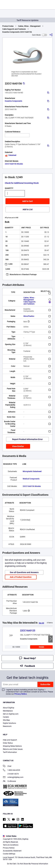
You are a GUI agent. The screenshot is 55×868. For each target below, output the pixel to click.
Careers (6, 717)
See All (41, 623)
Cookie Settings (9, 854)
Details (42, 647)
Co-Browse (9, 781)
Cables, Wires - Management (29, 26)
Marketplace (8, 711)
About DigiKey (9, 708)
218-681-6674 (11, 774)
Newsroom (7, 726)
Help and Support (10, 740)
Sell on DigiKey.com (11, 714)
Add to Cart (27, 201)
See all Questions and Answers (24, 572)
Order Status (8, 743)
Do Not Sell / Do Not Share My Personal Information (28, 864)
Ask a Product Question (21, 577)
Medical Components (31, 479)
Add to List (28, 209)
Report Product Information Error (27, 439)
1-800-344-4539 (12, 770)
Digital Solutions (9, 723)
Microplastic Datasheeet (32, 471)
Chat (7, 766)
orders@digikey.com (13, 777)
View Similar (18, 446)
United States (10, 836)
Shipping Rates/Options (12, 746)
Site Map (6, 720)
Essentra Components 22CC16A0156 (17, 32)
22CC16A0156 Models (14, 164)
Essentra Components (13, 101)
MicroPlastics (29, 316)
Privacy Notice (21, 694)
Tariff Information (10, 752)
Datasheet (11, 155)
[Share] (51, 35)
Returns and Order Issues (13, 749)
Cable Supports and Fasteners (14, 29)
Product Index (8, 26)
